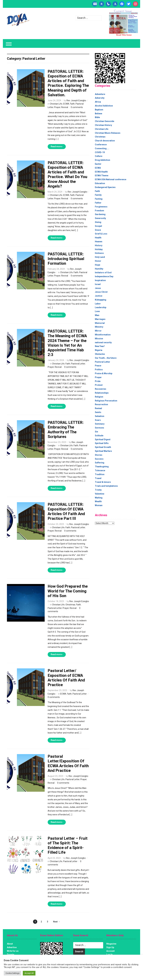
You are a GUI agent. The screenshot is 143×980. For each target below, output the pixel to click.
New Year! (100, 346)
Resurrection (101, 404)
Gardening (100, 214)
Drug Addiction (102, 160)
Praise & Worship (104, 373)
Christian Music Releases (108, 133)
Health (98, 238)
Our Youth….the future (106, 358)
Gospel (98, 226)
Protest (99, 385)
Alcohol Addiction (104, 106)
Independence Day (104, 276)
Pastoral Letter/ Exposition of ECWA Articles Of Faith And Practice (66, 678)
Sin (96, 432)
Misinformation (103, 335)
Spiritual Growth (103, 447)
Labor (98, 304)
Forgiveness (101, 207)
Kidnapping (101, 300)
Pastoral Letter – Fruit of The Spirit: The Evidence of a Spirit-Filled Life (68, 845)
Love (97, 311)
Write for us (13, 951)
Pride (98, 381)
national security (103, 342)
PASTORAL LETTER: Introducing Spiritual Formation (66, 259)
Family (98, 195)
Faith (72, 104)
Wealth (98, 501)
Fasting (99, 199)
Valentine (100, 494)
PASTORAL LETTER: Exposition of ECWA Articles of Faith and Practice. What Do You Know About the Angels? (67, 174)
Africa (98, 102)
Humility (99, 269)
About (10, 944)
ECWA (66, 104)
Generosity (100, 218)
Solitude (99, 436)
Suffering (100, 463)
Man (97, 315)
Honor (98, 261)
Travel (98, 478)
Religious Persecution (106, 401)
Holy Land (100, 257)
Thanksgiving (102, 467)
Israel (98, 284)
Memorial (100, 323)
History (99, 245)
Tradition (100, 474)
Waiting (99, 498)
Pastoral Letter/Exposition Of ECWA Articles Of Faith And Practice (68, 763)
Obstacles (100, 354)
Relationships (102, 393)
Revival (65, 107)
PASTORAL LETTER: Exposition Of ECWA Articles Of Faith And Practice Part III (66, 512)
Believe (99, 114)
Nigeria (99, 350)
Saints (98, 412)
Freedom (99, 211)
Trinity (98, 490)
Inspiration (100, 280)
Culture (99, 156)
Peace (98, 366)
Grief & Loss (101, 234)
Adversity (100, 98)
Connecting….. (102, 148)
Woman (99, 505)
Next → (57, 922)
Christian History (103, 125)
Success (99, 459)
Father (98, 203)
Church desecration (105, 141)
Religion (99, 397)
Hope (98, 265)
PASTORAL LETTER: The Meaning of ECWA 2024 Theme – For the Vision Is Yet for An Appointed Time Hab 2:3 (67, 343)
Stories (99, 455)
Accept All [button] (29, 973)
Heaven (99, 242)
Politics (99, 370)
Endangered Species (105, 187)
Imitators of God (103, 273)
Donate (11, 954)
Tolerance (100, 470)
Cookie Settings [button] (13, 973)
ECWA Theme (102, 176)
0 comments (77, 107)
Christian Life (56, 104)
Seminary (100, 424)
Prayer (57, 107)
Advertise (12, 947)
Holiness (99, 253)
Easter (98, 164)
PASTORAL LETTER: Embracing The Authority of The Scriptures (66, 430)
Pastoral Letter (78, 364)
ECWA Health (101, 172)
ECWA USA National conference (111, 179)
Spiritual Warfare (103, 451)
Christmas (70, 605)
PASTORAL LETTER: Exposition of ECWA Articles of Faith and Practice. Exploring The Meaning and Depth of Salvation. (68, 83)
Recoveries (101, 389)
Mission (99, 339)
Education (100, 183)
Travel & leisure (103, 482)
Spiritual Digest (103, 439)
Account (110, 951)
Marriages (100, 319)
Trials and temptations (106, 486)
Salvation (100, 416)
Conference (101, 145)
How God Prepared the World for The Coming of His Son (68, 591)
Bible (97, 117)
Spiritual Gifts (102, 443)
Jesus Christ (101, 292)
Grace (98, 230)
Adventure (100, 94)
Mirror (98, 331)
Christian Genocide (105, 121)
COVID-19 (100, 152)
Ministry (99, 327)
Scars (98, 420)
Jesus (98, 288)
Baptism (99, 110)
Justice (99, 296)
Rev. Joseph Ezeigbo (76, 100)
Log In (109, 954)
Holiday (99, 249)
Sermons (99, 428)
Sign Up (110, 947)
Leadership (101, 307)
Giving (98, 222)
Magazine (111, 944)
